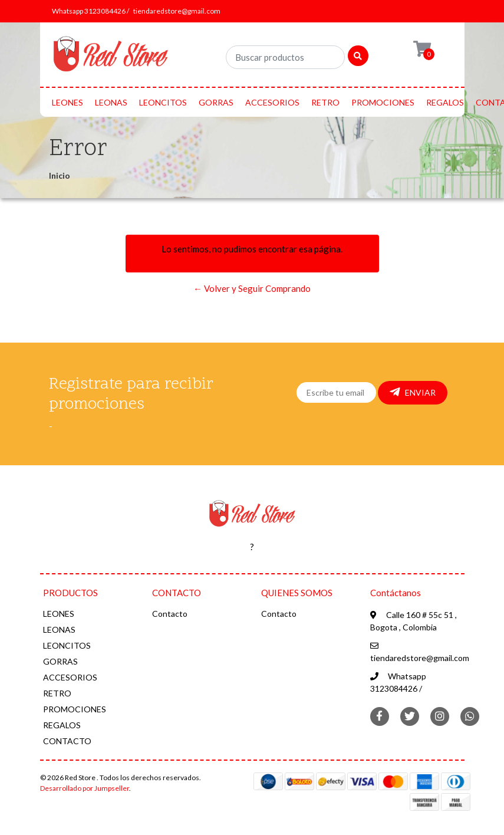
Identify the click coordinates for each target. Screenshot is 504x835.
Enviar (413, 392)
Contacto (170, 614)
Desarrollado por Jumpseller (85, 788)
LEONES (67, 102)
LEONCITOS (163, 102)
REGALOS (445, 102)
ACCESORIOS (272, 102)
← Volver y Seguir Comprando (252, 288)
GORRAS (216, 102)
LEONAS (111, 102)
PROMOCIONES (383, 102)
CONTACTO (67, 741)
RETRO (325, 102)
